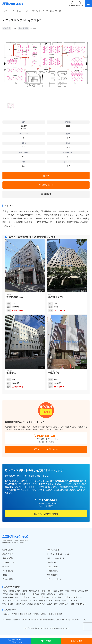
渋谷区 (36, 614)
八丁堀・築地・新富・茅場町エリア (16, 594)
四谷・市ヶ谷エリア (10, 601)
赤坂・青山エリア (76, 597)
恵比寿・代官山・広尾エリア (66, 601)
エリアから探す (53, 550)
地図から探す (8, 554)
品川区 (44, 614)
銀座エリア (64, 594)
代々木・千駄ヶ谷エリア (43, 601)
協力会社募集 (8, 579)
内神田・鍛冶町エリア (11, 591)
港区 (21, 614)
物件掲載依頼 (52, 575)
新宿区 (28, 614)
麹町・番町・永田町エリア (52, 591)
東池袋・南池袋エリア (36, 604)
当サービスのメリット (56, 558)
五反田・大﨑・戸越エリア (58, 604)
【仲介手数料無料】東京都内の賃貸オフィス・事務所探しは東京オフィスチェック (47, 628)
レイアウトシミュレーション (19, 11)
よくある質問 (8, 571)
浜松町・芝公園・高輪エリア (55, 597)
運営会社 (6, 575)
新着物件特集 (8, 558)
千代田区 (6, 614)
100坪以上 (35, 11)
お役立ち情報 (52, 567)
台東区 (52, 614)
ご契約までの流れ (9, 562)
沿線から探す (8, 550)
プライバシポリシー (55, 579)
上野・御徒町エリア (78, 604)
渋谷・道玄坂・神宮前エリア (14, 604)
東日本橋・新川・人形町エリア (45, 594)
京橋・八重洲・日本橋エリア (77, 591)
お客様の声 (52, 562)
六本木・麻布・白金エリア (13, 597)
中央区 (15, 614)
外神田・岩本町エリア (31, 591)
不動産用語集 (52, 571)
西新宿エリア (26, 601)
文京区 (59, 614)
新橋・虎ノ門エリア (33, 597)
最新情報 (6, 567)
